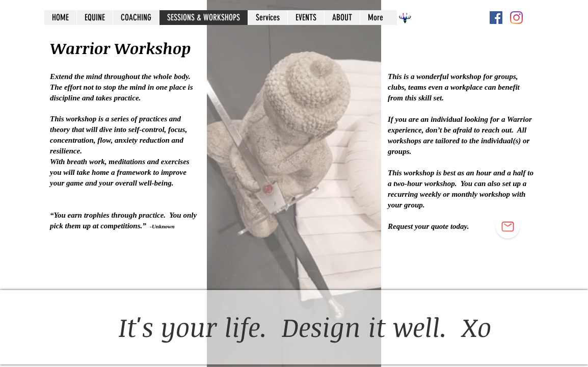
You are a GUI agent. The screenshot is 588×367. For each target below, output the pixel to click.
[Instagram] (516, 18)
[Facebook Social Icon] (496, 18)
